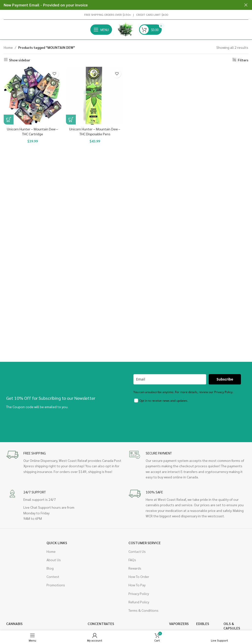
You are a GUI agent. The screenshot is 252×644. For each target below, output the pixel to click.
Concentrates (101, 624)
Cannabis (14, 624)
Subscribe (225, 379)
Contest (53, 576)
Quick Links (57, 543)
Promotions (56, 585)
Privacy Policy (139, 593)
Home (8, 47)
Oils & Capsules (232, 626)
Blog (50, 568)
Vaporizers (179, 624)
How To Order (139, 576)
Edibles (203, 624)
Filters (243, 60)
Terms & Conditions (143, 610)
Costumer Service (145, 543)
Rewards (135, 568)
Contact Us (137, 551)
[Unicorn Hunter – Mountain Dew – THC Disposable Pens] (95, 96)
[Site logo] (126, 29)
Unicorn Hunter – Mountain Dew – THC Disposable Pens (95, 131)
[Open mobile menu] (101, 30)
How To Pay (137, 585)
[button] (9, 120)
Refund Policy (139, 602)
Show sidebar (20, 60)
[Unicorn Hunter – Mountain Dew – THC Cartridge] (32, 96)
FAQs (132, 560)
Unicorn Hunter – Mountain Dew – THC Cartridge (32, 131)
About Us (54, 560)
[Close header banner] (246, 5)
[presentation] (171, 419)
